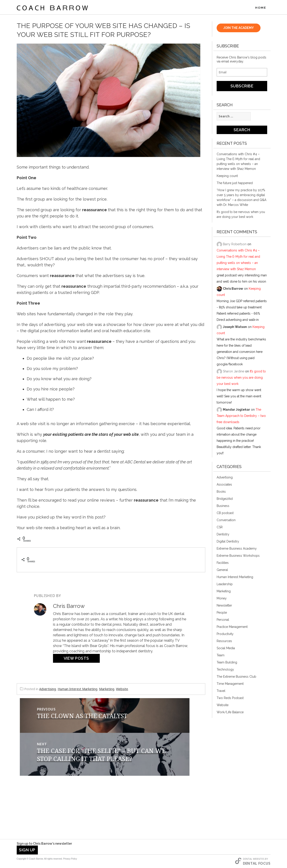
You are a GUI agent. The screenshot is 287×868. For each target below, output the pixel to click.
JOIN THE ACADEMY (239, 29)
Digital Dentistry (228, 542)
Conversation (226, 521)
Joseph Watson (235, 328)
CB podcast (225, 514)
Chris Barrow (233, 290)
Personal (223, 621)
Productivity (225, 635)
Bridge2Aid (225, 500)
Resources (224, 642)
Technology (225, 671)
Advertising (48, 690)
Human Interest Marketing (77, 690)
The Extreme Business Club (236, 678)
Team (221, 656)
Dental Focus (257, 863)
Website (122, 690)
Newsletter (224, 607)
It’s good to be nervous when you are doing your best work (241, 215)
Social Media (226, 649)
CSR (220, 528)
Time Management (230, 685)
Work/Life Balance (230, 713)
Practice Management (232, 628)
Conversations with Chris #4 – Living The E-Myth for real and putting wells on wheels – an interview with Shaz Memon (238, 163)
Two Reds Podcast (230, 699)
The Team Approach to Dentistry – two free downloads (241, 417)
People (222, 614)
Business (223, 507)
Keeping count (227, 177)
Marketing (107, 690)
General (222, 571)
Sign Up (27, 850)
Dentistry (223, 535)
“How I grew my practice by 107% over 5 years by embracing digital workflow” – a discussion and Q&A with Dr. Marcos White (241, 199)
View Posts (76, 659)
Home (261, 8)
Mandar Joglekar (236, 411)
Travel (221, 692)
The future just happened (235, 184)
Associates (224, 486)
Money (222, 599)
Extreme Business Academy (237, 550)
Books (221, 493)
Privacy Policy (70, 859)
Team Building (227, 663)
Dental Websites (254, 859)
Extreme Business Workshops (238, 557)
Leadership (225, 585)
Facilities (223, 564)
